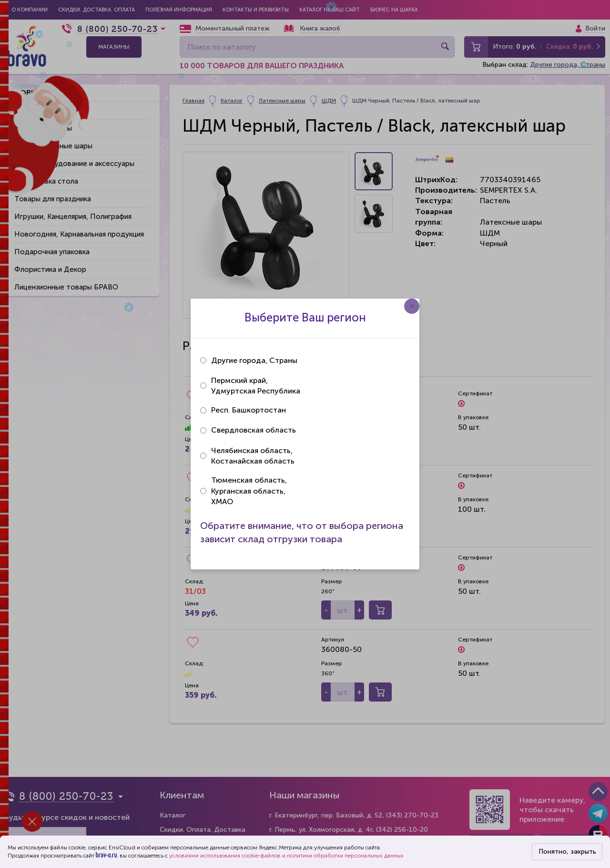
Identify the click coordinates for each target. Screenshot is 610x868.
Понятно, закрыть (567, 852)
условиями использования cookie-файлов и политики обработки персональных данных (286, 856)
